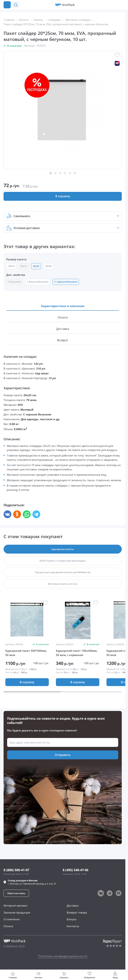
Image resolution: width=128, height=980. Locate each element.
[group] (27, 620)
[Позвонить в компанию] (122, 5)
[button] (115, 5)
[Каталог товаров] (7, 5)
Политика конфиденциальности (63, 956)
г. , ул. (32, 882)
